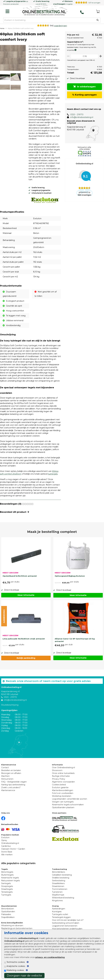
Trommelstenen (60, 899)
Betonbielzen (8, 919)
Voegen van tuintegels (63, 812)
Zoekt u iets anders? (11, 798)
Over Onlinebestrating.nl (63, 778)
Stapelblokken (8, 928)
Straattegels (7, 899)
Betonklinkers (58, 882)
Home (2, 28)
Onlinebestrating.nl (10, 854)
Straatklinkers (58, 894)
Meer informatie (26, 606)
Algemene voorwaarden (63, 792)
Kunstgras (57, 922)
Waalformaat (58, 905)
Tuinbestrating (59, 879)
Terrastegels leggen (61, 928)
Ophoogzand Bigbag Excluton (70, 586)
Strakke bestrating (61, 888)
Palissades (6, 925)
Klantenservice (8, 801)
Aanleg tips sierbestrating (13, 795)
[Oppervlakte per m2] (84, 56)
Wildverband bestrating (63, 908)
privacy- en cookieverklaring (50, 957)
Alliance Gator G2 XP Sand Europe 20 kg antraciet (75, 650)
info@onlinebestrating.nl (80, 117)
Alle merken (7, 865)
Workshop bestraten (62, 806)
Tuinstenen (57, 902)
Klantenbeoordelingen (63, 801)
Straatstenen (58, 897)
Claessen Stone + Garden (13, 859)
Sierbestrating (59, 891)
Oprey (4, 851)
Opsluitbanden (8, 922)
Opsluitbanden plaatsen (63, 818)
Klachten (5, 786)
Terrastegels (7, 902)
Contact (5, 778)
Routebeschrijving (10, 715)
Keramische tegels (10, 888)
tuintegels (53, 484)
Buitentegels (7, 885)
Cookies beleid (59, 795)
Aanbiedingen (59, 919)
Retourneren (7, 789)
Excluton (7, 4)
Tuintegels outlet (60, 925)
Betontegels (7, 882)
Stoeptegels (7, 897)
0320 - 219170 (75, 115)
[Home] (44, 11)
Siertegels (6, 894)
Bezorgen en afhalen (11, 784)
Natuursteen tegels (10, 891)
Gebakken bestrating (62, 885)
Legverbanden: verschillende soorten (70, 809)
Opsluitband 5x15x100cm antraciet (20, 586)
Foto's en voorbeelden (63, 804)
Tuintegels (6, 905)
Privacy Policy (59, 789)
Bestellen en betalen (11, 781)
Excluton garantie (60, 798)
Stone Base (7, 862)
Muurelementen (9, 916)
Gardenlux (6, 856)
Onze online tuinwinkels (63, 784)
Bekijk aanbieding (26, 668)
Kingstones (57, 911)
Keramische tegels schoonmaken (68, 815)
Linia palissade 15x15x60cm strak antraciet (24, 649)
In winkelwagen (84, 87)
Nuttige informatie (61, 786)
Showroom (57, 781)
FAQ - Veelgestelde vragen (14, 792)
